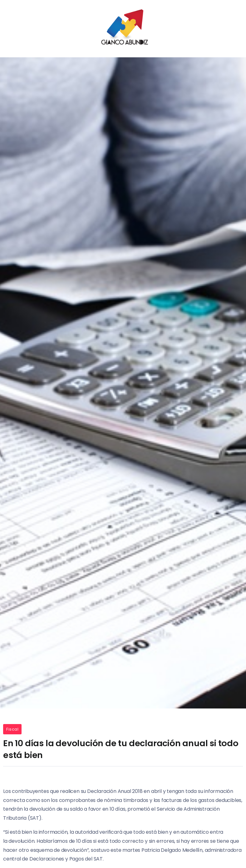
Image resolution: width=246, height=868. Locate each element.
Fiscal (12, 729)
